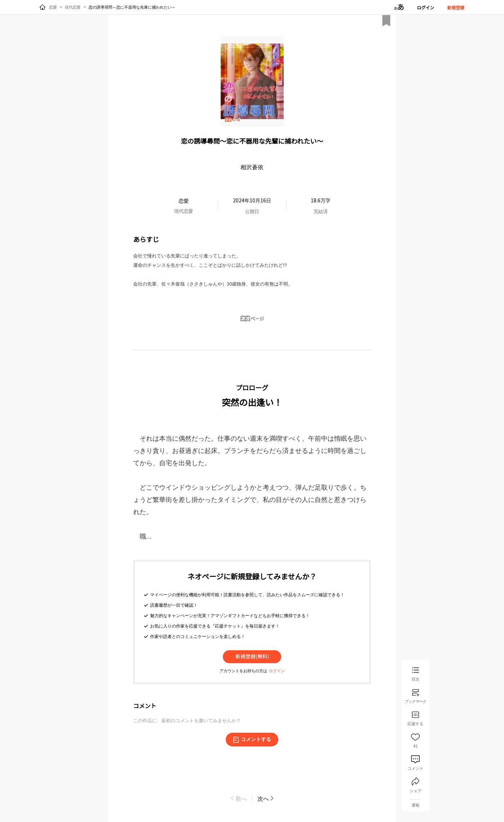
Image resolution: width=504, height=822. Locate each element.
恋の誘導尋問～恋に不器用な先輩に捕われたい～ (132, 7)
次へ (266, 798)
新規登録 (456, 7)
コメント (145, 706)
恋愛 (53, 7)
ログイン (426, 7)
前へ (238, 798)
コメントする (252, 740)
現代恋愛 (73, 7)
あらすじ (146, 239)
